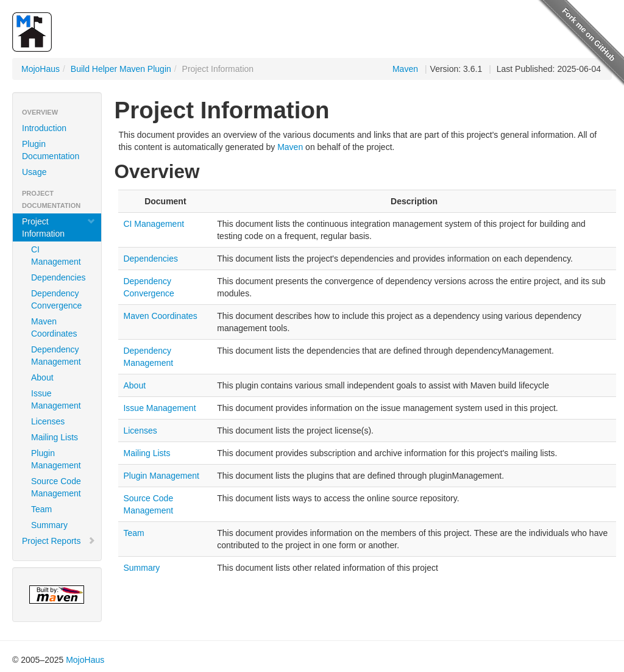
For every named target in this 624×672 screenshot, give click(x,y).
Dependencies (58, 277)
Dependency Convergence (56, 299)
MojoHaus (41, 69)
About (42, 377)
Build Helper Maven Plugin (121, 69)
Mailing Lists (55, 437)
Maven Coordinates (54, 327)
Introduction (44, 128)
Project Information (59, 227)
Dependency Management (56, 356)
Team (41, 509)
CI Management (56, 256)
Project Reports (59, 541)
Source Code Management (56, 487)
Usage (34, 172)
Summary (49, 525)
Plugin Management (56, 459)
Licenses (48, 421)
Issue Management (56, 399)
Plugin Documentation (51, 150)
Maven (405, 69)
